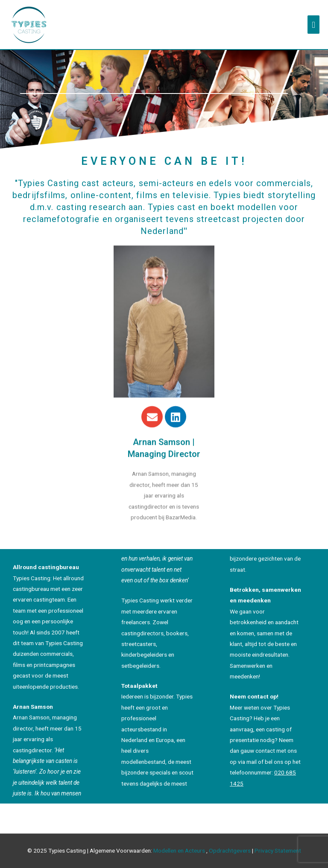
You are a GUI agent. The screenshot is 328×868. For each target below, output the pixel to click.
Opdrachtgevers (230, 850)
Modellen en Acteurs (179, 850)
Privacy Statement (278, 850)
